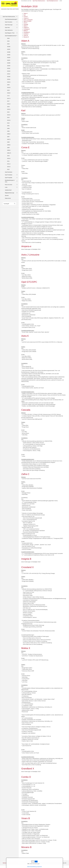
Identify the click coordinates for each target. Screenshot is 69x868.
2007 (8, 137)
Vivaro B (26, 35)
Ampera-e (26, 18)
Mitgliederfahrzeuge (10, 193)
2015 (8, 112)
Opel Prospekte (9, 178)
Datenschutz (8, 198)
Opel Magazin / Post (10, 33)
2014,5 (9, 115)
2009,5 (9, 150)
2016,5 (9, 104)
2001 (8, 126)
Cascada (26, 24)
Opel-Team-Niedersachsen (9, 17)
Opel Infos (7, 27)
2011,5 (9, 164)
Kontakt (10, 863)
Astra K (25, 23)
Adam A (26, 13)
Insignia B (26, 28)
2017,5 (9, 98)
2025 (8, 41)
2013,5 (9, 120)
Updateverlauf (8, 190)
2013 (8, 123)
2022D (9, 57)
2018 (8, 96)
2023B (9, 52)
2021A (9, 79)
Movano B (26, 37)
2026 (8, 38)
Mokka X (26, 31)
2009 (8, 148)
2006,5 (9, 134)
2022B (9, 63)
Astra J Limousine (28, 20)
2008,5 (9, 145)
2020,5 (9, 82)
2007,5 (9, 139)
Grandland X (27, 32)
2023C (9, 49)
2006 (8, 131)
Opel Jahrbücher (9, 30)
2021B (9, 77)
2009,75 (9, 153)
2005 (8, 128)
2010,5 (9, 158)
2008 (8, 142)
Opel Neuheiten (9, 172)
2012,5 (9, 167)
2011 (8, 161)
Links (6, 187)
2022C (9, 60)
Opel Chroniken (9, 22)
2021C (9, 74)
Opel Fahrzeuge (9, 25)
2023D (9, 47)
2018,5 (9, 93)
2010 (8, 156)
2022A (9, 66)
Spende (7, 195)
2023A (9, 55)
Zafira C (26, 26)
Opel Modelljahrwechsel (10, 36)
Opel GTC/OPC (28, 21)
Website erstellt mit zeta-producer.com (57, 863)
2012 (8, 169)
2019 (8, 90)
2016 (8, 107)
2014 (8, 117)
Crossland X (27, 29)
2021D (9, 71)
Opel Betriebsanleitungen (11, 19)
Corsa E (26, 17)
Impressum (16, 863)
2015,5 (9, 109)
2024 (8, 44)
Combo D (26, 34)
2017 (8, 101)
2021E (9, 68)
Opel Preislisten (9, 175)
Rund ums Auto (9, 185)
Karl (25, 15)
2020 (8, 85)
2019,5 (9, 87)
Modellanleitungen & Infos (10, 181)
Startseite (5, 863)
